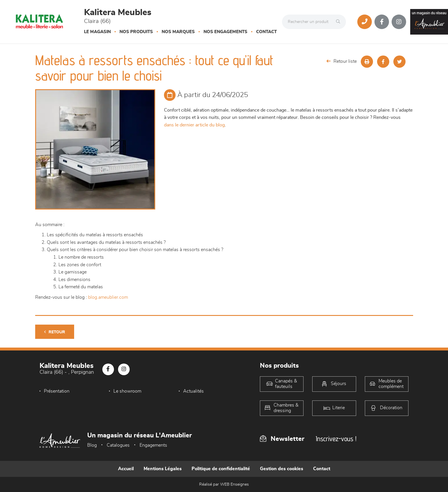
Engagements (153, 445)
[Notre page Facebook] (382, 22)
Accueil (126, 469)
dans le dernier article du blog (194, 125)
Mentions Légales (163, 469)
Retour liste (342, 61)
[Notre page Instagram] (399, 22)
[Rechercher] (340, 22)
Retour (55, 332)
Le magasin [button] (97, 32)
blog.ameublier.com (108, 297)
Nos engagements (225, 32)
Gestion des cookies (282, 469)
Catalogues (118, 445)
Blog (92, 445)
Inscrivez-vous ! (336, 439)
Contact (266, 32)
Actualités (192, 391)
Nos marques (178, 32)
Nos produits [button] (136, 32)
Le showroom (127, 391)
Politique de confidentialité (221, 469)
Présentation (57, 391)
